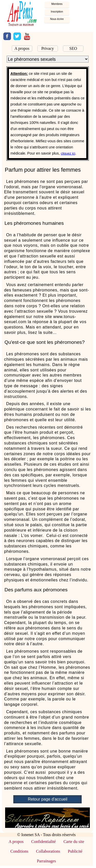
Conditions (19, 851)
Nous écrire (57, 19)
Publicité (75, 851)
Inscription (57, 12)
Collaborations (48, 851)
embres (57, 4)
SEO (73, 48)
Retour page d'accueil (48, 799)
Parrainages (46, 861)
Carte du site (74, 842)
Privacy (47, 48)
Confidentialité (44, 842)
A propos (22, 48)
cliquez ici (68, 153)
